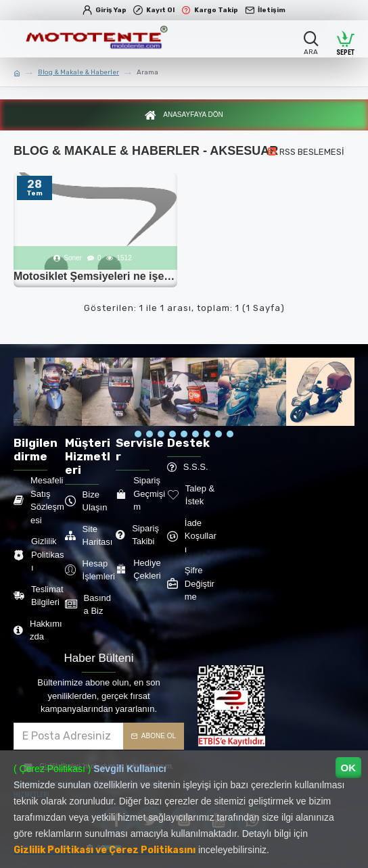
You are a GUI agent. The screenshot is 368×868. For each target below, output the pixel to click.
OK (349, 768)
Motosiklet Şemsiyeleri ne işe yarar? (95, 279)
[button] (138, 434)
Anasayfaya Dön (193, 117)
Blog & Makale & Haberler (78, 72)
